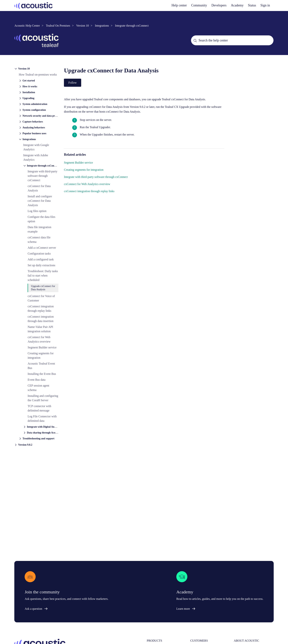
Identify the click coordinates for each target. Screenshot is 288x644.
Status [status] (252, 5)
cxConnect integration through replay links (89, 191)
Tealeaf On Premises (58, 26)
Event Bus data (36, 380)
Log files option (37, 211)
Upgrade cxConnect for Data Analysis (43, 288)
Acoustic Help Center (27, 26)
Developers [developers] (219, 5)
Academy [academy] (237, 5)
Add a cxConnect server (42, 248)
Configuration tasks (39, 254)
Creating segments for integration (84, 170)
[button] (36, 68)
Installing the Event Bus (42, 374)
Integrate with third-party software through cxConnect (42, 176)
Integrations (102, 26)
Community (199, 5)
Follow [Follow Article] (72, 83)
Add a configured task (41, 259)
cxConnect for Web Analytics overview (87, 184)
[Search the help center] (232, 40)
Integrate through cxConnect (132, 26)
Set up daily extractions (41, 265)
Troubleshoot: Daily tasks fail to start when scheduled (43, 276)
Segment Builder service (42, 347)
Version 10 (83, 26)
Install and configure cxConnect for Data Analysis (40, 201)
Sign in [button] (265, 5)
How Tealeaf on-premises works (38, 75)
